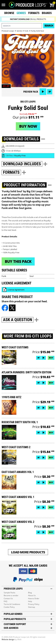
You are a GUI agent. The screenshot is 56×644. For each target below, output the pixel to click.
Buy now (28, 126)
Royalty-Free (20, 156)
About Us (32, 595)
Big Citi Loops (28, 102)
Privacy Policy (34, 604)
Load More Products (28, 552)
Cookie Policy (9, 607)
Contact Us (8, 598)
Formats (34, 13)
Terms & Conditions (12, 604)
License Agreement (16, 290)
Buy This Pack (18, 261)
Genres (21, 13)
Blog (30, 593)
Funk (4, 276)
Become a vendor (11, 595)
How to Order (34, 598)
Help (30, 601)
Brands (47, 13)
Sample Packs (9, 593)
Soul (32, 276)
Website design (8, 639)
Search (49, 26)
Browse (9, 13)
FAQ (5, 601)
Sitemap (32, 607)
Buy (51, 358)
